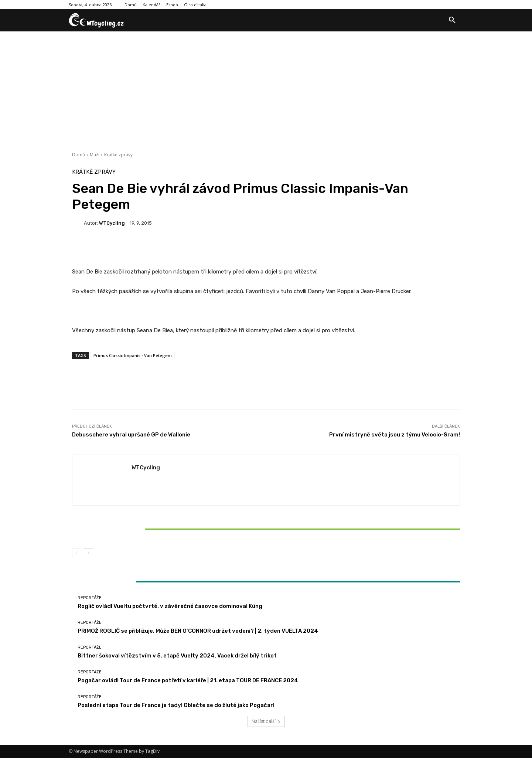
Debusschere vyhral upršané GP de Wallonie (131, 435)
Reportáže (135, 516)
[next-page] (88, 553)
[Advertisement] (266, 87)
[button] (452, 20)
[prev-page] (77, 553)
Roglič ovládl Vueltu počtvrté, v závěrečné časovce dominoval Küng (170, 606)
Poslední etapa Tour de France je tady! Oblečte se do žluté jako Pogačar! (176, 705)
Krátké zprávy (118, 155)
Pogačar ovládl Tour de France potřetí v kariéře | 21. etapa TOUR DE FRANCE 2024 (188, 680)
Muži (95, 155)
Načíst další (266, 721)
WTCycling (112, 223)
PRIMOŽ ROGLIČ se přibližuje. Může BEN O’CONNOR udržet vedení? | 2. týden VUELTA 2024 (198, 631)
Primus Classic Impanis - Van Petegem (133, 355)
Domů (79, 155)
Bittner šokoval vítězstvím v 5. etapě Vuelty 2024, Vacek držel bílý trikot (136, 529)
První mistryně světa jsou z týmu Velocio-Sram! (395, 435)
